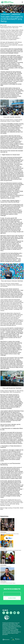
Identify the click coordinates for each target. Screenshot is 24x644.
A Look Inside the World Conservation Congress (8, 583)
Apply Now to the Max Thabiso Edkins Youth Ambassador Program (11, 550)
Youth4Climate (3, 532)
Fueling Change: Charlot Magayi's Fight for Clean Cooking (9, 534)
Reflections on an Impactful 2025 (6, 567)
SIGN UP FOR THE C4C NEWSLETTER (12, 589)
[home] (7, 2)
